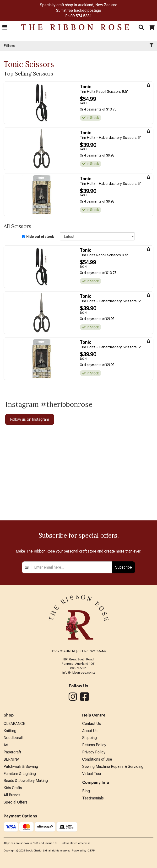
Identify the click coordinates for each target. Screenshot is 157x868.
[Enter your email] (72, 567)
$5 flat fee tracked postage (79, 10)
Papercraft (12, 752)
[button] (5, 27)
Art (6, 745)
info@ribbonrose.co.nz (79, 673)
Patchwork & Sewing (21, 766)
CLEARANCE (14, 724)
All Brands (12, 795)
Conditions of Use (97, 759)
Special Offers (16, 802)
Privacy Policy (94, 752)
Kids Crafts (13, 788)
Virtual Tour (92, 774)
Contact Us (92, 724)
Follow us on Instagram (30, 419)
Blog (86, 791)
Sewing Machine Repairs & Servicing (113, 766)
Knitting (10, 731)
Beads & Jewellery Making (26, 781)
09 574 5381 (81, 16)
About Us (90, 731)
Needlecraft (14, 738)
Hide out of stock (40, 237)
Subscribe (124, 567)
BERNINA (11, 759)
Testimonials (93, 798)
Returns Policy (94, 745)
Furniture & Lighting (20, 774)
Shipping (89, 738)
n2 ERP (91, 851)
